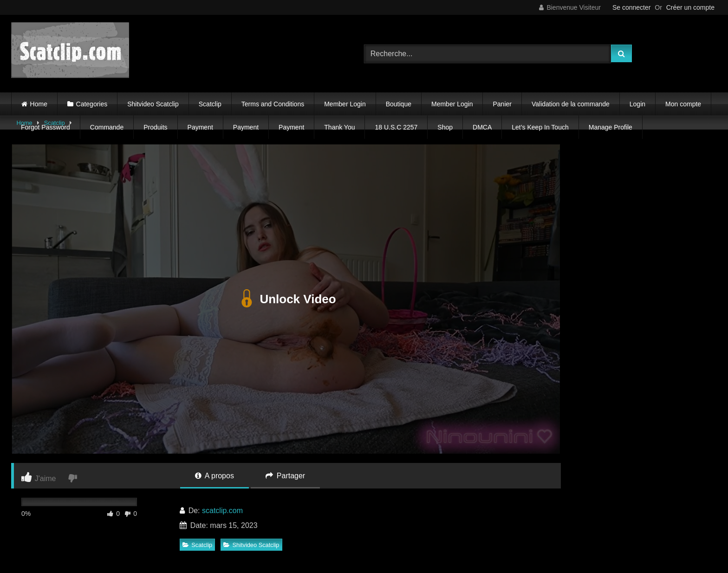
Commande (107, 127)
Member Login (345, 104)
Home (39, 104)
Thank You (339, 127)
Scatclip (210, 104)
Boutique (399, 104)
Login (637, 104)
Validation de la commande (571, 104)
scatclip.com (222, 511)
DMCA (482, 127)
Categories (92, 104)
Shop (445, 127)
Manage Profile (611, 127)
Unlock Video (286, 299)
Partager (285, 476)
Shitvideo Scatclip (153, 104)
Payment (200, 127)
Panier (502, 104)
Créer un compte (690, 7)
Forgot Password (45, 127)
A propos (214, 476)
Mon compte (683, 104)
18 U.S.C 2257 (396, 127)
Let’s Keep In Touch (540, 127)
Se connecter (632, 7)
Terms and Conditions (273, 104)
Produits (155, 127)
